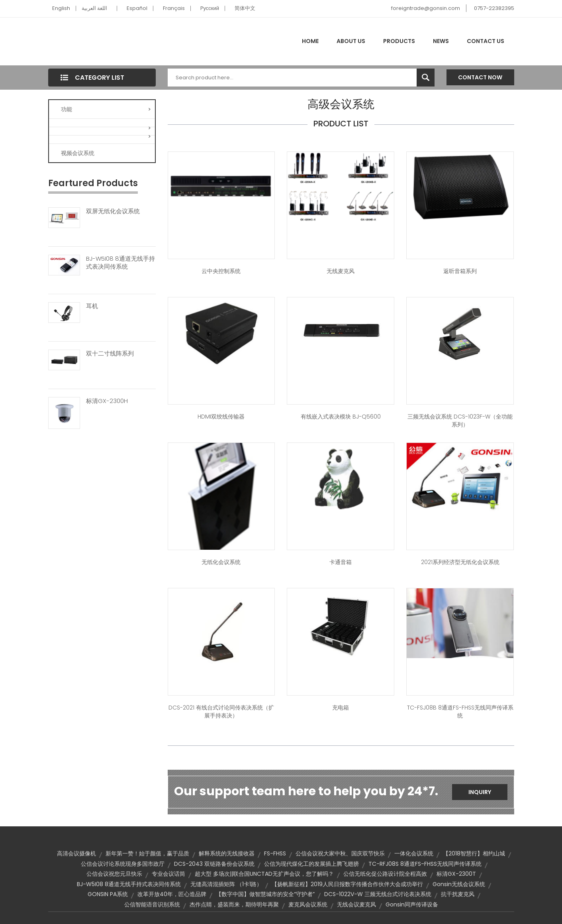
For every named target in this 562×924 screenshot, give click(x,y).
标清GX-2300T (456, 874)
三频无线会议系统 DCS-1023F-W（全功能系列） (460, 421)
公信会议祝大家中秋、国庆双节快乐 (340, 853)
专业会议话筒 (168, 874)
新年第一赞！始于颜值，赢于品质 (147, 853)
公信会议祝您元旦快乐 (114, 874)
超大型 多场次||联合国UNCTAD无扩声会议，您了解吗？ (264, 874)
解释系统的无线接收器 (227, 853)
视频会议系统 (78, 153)
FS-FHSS (275, 853)
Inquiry (480, 792)
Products (399, 41)
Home (310, 41)
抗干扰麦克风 (458, 894)
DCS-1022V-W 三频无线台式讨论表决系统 (378, 894)
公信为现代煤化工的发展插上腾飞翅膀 (311, 864)
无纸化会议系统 (221, 562)
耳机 (92, 306)
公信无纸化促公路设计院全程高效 (385, 874)
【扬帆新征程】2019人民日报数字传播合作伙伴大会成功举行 (347, 884)
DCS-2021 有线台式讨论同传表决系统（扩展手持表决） (221, 712)
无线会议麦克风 (356, 904)
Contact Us (486, 41)
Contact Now (480, 77)
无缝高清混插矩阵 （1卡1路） (226, 884)
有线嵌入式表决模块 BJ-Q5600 (341, 417)
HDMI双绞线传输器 (221, 417)
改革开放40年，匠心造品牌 (172, 894)
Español (137, 8)
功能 (106, 109)
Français (174, 8)
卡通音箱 (341, 562)
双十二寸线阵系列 (110, 354)
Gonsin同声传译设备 (412, 904)
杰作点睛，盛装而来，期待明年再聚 (234, 904)
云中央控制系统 (221, 271)
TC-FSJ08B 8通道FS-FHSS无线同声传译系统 (460, 712)
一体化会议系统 (414, 853)
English (61, 8)
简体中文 (245, 8)
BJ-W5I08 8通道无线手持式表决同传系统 (120, 263)
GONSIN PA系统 (108, 894)
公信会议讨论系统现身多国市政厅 (123, 864)
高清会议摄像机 (76, 853)
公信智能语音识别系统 (152, 904)
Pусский (210, 8)
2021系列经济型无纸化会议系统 (460, 562)
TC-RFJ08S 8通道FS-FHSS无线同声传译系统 (425, 864)
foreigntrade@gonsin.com (426, 8)
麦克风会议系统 (308, 904)
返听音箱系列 (460, 271)
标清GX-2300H (107, 401)
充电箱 (341, 708)
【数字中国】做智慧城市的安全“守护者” (265, 894)
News (441, 41)
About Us (351, 41)
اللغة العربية (94, 8)
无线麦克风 (341, 271)
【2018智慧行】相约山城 (474, 853)
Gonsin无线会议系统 (459, 884)
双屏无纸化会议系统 (113, 211)
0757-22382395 (494, 8)
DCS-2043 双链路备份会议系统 (214, 864)
